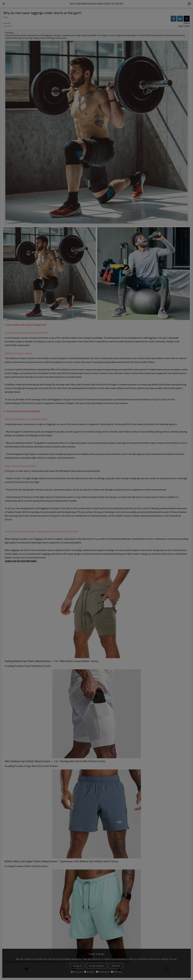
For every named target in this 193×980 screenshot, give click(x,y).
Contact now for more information (20, 561)
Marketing (117, 972)
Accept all (77, 966)
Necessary (77, 972)
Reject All (116, 966)
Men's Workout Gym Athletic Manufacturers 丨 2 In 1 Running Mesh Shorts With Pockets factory (55, 761)
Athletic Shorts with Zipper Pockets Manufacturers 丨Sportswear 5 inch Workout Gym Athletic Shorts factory (61, 861)
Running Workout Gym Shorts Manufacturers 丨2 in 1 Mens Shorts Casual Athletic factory (52, 661)
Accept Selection (97, 966)
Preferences (103, 972)
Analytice (89, 972)
